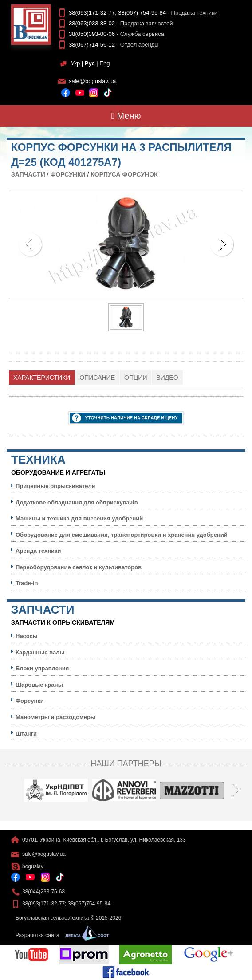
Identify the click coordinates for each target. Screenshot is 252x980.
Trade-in (27, 583)
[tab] (42, 378)
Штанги (26, 734)
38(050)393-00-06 (92, 34)
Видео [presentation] (167, 378)
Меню (126, 116)
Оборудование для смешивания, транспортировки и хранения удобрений (122, 535)
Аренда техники (38, 551)
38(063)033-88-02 (92, 23)
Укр (76, 63)
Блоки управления (42, 668)
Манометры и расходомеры (55, 717)
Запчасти (28, 174)
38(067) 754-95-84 (142, 13)
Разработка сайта (60, 935)
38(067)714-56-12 (92, 45)
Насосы (27, 636)
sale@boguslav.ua (92, 81)
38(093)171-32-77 (92, 13)
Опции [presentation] (136, 378)
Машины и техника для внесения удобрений (79, 518)
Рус (90, 63)
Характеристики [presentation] (42, 378)
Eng (104, 63)
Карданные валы (40, 652)
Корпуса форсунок (124, 174)
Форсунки (68, 174)
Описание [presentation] (97, 378)
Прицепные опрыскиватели (55, 486)
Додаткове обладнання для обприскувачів (77, 502)
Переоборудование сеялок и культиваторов (79, 567)
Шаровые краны (39, 685)
